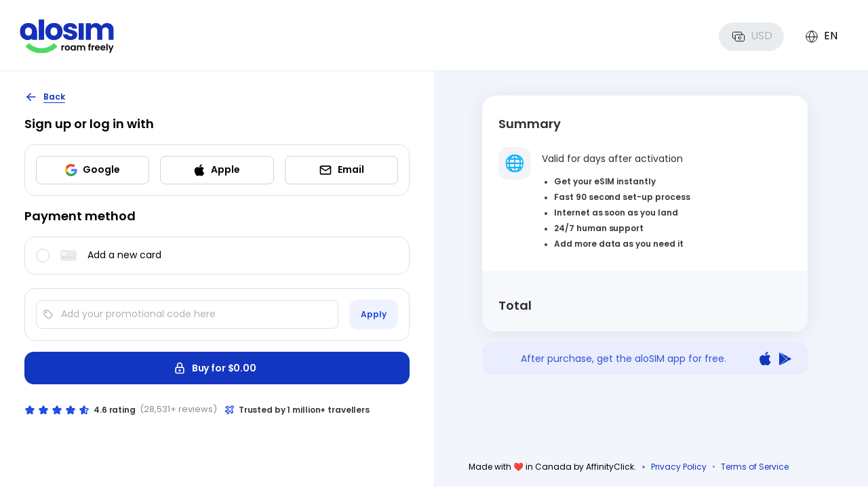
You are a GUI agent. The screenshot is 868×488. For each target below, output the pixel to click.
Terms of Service (755, 467)
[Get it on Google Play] (785, 359)
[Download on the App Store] (765, 359)
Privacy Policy (679, 467)
